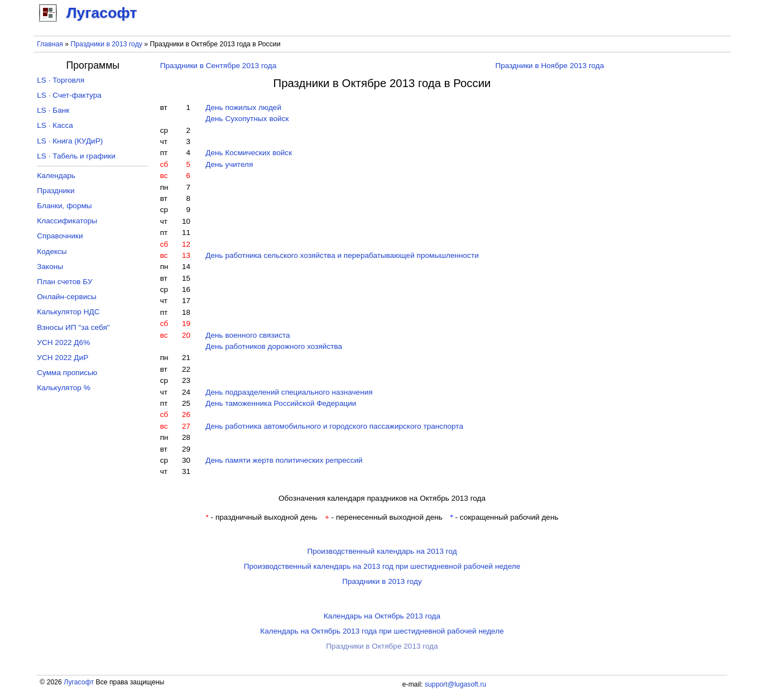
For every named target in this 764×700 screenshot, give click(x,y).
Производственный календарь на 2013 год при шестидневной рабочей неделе (382, 566)
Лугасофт (79, 682)
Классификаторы (67, 221)
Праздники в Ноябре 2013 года (549, 66)
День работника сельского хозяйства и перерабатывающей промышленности (342, 255)
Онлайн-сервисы (67, 297)
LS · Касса (55, 125)
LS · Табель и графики (76, 156)
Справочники (60, 236)
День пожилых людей (243, 107)
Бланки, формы (64, 206)
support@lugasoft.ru (455, 684)
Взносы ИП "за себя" (73, 327)
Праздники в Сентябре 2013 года (218, 66)
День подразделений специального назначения (289, 392)
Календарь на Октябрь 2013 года (382, 616)
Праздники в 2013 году (106, 44)
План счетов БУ (64, 282)
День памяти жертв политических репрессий (284, 460)
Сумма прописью (67, 373)
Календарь (56, 176)
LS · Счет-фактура (69, 95)
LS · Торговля (61, 80)
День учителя (229, 164)
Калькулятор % (63, 388)
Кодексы (52, 251)
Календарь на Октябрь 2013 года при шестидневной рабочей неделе (382, 631)
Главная (50, 44)
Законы (50, 267)
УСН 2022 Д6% (63, 342)
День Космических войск (249, 153)
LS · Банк (53, 110)
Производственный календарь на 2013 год (382, 551)
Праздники (56, 191)
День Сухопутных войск (247, 119)
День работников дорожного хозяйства (274, 346)
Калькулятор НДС (68, 312)
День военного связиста (248, 335)
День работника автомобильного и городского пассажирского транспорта (334, 426)
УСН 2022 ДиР (63, 358)
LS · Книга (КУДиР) (70, 141)
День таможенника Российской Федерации (281, 403)
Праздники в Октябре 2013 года (382, 646)
